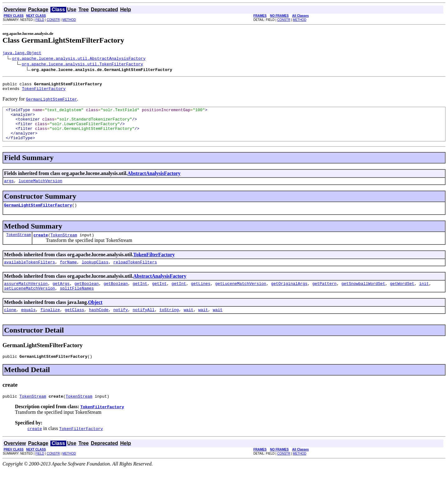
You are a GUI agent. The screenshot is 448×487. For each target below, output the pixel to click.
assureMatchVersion (26, 297)
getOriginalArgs (289, 297)
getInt (140, 297)
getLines (201, 297)
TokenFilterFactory (44, 91)
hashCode (99, 325)
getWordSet (402, 297)
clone (10, 325)
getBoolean (86, 297)
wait (188, 325)
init (424, 297)
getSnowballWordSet (363, 297)
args (9, 191)
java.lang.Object (22, 54)
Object (95, 317)
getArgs (61, 297)
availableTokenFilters (30, 275)
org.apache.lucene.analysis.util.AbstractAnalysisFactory (79, 59)
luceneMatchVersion (40, 191)
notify (121, 325)
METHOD (69, 20)
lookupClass (95, 275)
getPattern (324, 297)
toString (169, 325)
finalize (50, 325)
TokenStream (19, 247)
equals (28, 325)
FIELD (40, 20)
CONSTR (53, 20)
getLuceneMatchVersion (241, 297)
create (41, 247)
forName (68, 275)
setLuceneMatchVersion (30, 303)
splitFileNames (77, 303)
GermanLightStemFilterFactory (38, 216)
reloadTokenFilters (135, 275)
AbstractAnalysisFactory (154, 183)
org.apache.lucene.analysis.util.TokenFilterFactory (82, 65)
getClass (74, 325)
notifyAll (144, 325)
